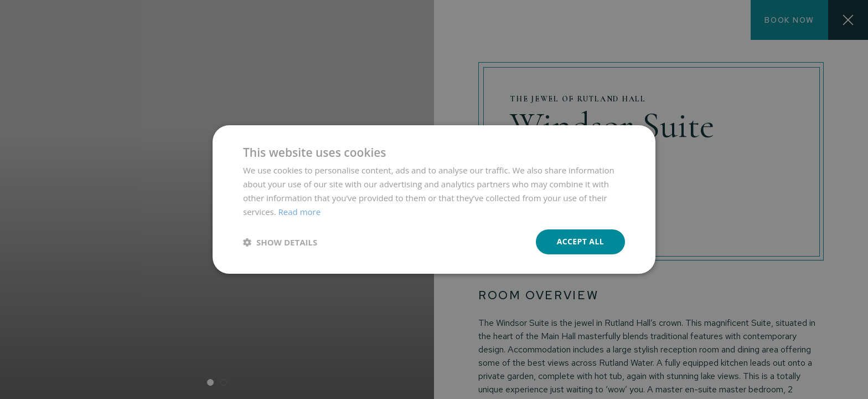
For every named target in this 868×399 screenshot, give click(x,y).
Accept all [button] (580, 241)
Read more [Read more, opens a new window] (300, 212)
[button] (280, 242)
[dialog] (434, 199)
